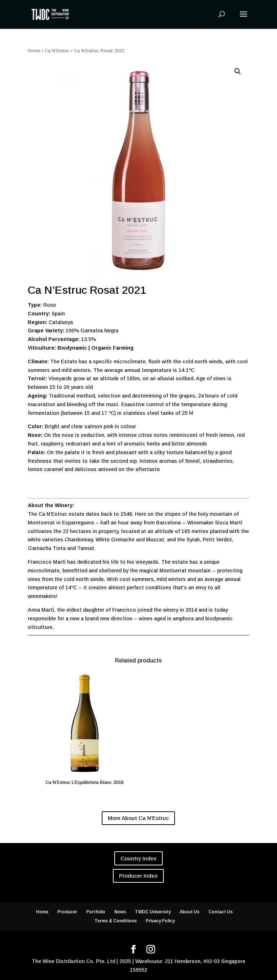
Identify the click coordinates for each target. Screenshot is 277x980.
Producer (67, 912)
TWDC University (153, 912)
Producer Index (138, 876)
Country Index (138, 858)
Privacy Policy (160, 921)
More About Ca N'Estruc (138, 818)
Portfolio (96, 912)
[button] (238, 71)
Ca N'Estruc (57, 51)
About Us (190, 912)
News (120, 912)
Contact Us (221, 912)
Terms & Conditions (116, 921)
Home (34, 51)
